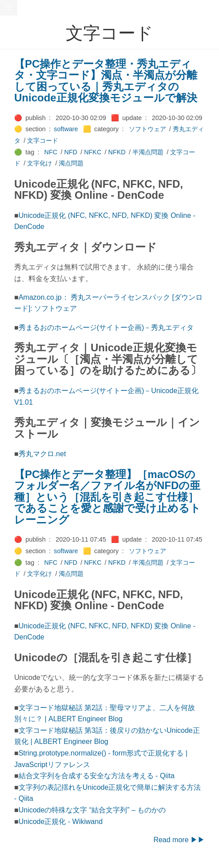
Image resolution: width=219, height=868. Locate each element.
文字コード (43, 141)
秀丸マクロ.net (42, 454)
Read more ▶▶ (179, 840)
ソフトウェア (147, 129)
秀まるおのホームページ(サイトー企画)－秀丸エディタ (106, 328)
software (66, 129)
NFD (71, 152)
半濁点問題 (148, 152)
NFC (51, 152)
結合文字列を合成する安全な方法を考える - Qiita (97, 776)
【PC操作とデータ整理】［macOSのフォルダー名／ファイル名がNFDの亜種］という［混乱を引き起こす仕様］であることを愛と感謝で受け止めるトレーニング (108, 497)
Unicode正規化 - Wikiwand (61, 822)
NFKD (117, 152)
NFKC (93, 152)
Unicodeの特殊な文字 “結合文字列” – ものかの (92, 810)
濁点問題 (71, 163)
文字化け (40, 163)
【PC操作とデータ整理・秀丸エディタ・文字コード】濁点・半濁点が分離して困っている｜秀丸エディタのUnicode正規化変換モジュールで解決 (106, 81)
